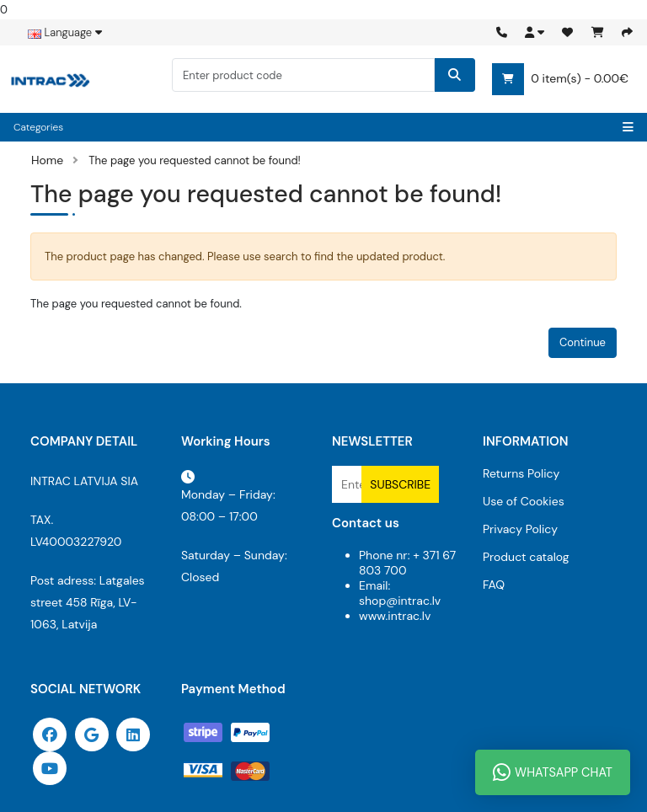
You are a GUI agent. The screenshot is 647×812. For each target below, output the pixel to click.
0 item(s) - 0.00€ (560, 79)
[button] (535, 32)
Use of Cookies (524, 501)
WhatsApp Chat (553, 772)
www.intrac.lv (395, 616)
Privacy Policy (520, 529)
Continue (583, 342)
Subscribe (400, 484)
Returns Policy (521, 473)
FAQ (494, 585)
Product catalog (526, 557)
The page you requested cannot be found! (195, 160)
